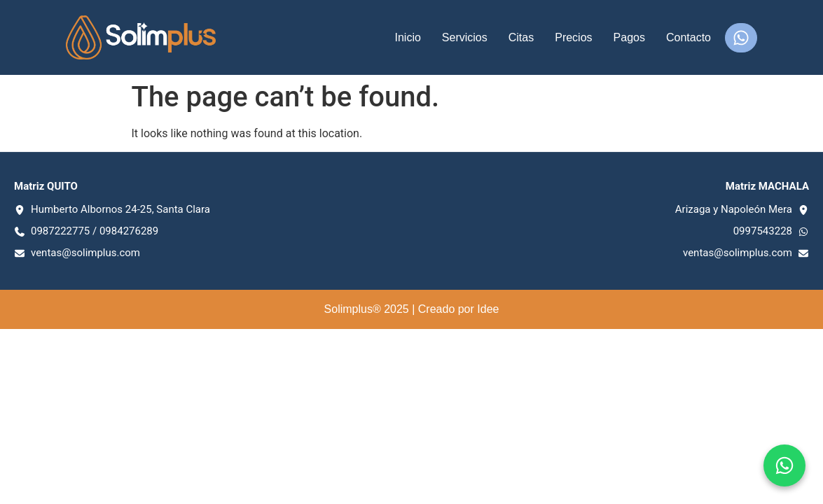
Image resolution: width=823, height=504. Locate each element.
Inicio (407, 37)
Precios (573, 37)
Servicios (465, 37)
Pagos (629, 37)
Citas (521, 37)
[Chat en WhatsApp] (784, 465)
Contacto (689, 37)
